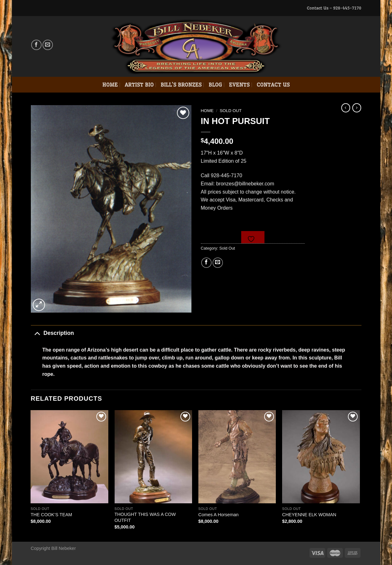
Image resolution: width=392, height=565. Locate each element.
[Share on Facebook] (206, 263)
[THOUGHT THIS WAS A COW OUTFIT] (153, 457)
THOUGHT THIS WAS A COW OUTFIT (145, 517)
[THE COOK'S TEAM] (69, 457)
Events (239, 85)
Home (110, 85)
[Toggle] (37, 333)
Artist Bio (139, 85)
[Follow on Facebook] (36, 45)
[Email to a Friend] (218, 263)
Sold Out (231, 111)
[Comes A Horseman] (237, 457)
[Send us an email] (48, 45)
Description (52, 333)
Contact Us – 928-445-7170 (334, 8)
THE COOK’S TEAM (51, 515)
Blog (215, 85)
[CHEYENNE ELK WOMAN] (321, 457)
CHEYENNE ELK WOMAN (309, 515)
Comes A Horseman (219, 515)
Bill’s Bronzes (181, 85)
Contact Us (273, 85)
